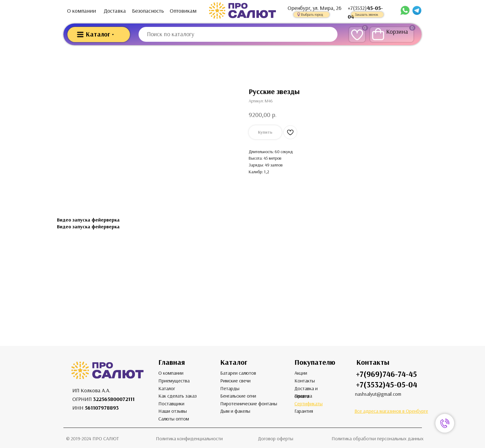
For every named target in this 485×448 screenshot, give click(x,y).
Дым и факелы (235, 411)
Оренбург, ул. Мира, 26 (315, 8)
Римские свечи (235, 381)
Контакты (305, 381)
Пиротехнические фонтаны (249, 404)
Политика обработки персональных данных (378, 439)
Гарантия (304, 411)
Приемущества (174, 381)
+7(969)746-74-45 (386, 374)
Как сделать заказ (178, 396)
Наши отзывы (173, 411)
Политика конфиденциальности (189, 439)
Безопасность (148, 11)
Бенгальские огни (238, 396)
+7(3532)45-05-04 (387, 385)
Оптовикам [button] (183, 11)
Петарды (230, 388)
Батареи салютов (238, 373)
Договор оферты (276, 439)
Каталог (167, 388)
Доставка (115, 11)
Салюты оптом (174, 419)
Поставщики (171, 404)
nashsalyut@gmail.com (378, 394)
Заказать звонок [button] (367, 15)
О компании (82, 11)
